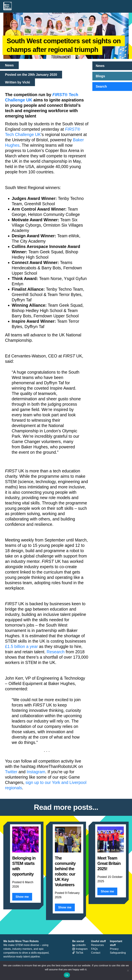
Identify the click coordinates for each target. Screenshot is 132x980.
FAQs (94, 949)
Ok (67, 975)
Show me (22, 897)
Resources (97, 945)
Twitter (11, 772)
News (100, 66)
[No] (128, 970)
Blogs (100, 76)
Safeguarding (118, 953)
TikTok (78, 953)
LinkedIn (79, 945)
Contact (96, 953)
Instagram (36, 772)
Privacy (114, 949)
